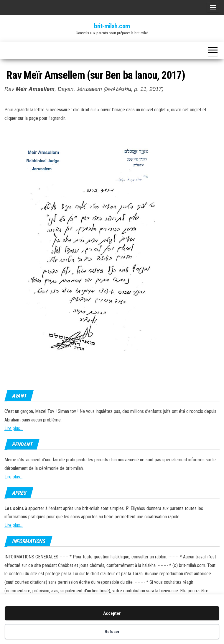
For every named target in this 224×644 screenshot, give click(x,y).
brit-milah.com (112, 26)
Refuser (112, 632)
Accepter (112, 613)
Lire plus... (14, 428)
